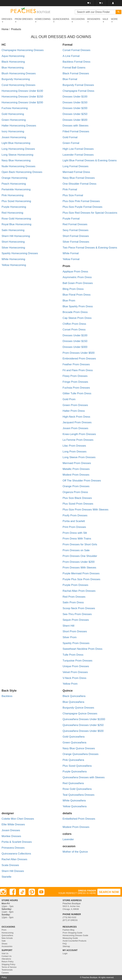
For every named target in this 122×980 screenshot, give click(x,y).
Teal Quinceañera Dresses (78, 795)
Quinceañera (7, 935)
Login (65, 954)
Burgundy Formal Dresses (78, 85)
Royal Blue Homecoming (16, 224)
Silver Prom (70, 637)
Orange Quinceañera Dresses (81, 754)
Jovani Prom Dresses (75, 428)
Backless (7, 696)
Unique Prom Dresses (76, 666)
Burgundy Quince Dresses (78, 708)
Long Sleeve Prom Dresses (79, 457)
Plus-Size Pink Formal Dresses (81, 201)
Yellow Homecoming (14, 265)
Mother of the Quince (75, 852)
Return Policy (8, 962)
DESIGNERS (94, 20)
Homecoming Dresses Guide (75, 935)
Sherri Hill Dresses (13, 871)
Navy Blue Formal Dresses (79, 178)
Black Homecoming (13, 62)
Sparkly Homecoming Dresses (20, 253)
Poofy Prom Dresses (75, 515)
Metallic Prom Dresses (76, 469)
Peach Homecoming (14, 184)
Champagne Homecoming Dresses (23, 50)
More (114, 20)
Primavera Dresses (13, 848)
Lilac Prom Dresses (74, 446)
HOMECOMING (43, 20)
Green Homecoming (14, 120)
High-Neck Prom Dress (76, 417)
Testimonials (7, 970)
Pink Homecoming (13, 195)
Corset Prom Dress (74, 330)
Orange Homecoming (14, 178)
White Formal (71, 253)
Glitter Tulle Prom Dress (77, 393)
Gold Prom (69, 399)
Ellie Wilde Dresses (13, 824)
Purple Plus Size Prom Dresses (81, 579)
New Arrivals (7, 938)
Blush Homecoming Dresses (19, 73)
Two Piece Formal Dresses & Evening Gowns (90, 248)
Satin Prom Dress (73, 602)
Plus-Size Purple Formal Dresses (82, 207)
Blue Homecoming (13, 68)
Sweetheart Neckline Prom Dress (82, 649)
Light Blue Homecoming (16, 143)
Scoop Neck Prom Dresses (79, 608)
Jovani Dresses (11, 830)
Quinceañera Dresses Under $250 (83, 725)
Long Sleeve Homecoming (17, 155)
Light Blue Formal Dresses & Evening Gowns (90, 160)
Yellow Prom (70, 684)
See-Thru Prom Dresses (77, 614)
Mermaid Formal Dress (76, 172)
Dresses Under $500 (75, 120)
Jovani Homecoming (14, 137)
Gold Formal (70, 137)
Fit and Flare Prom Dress (78, 370)
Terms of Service (9, 967)
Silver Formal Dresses (76, 242)
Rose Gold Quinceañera (77, 789)
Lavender (68, 839)
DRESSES (7, 20)
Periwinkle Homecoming (16, 189)
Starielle (6, 877)
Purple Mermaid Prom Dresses (81, 573)
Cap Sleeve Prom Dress (77, 318)
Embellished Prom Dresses (79, 819)
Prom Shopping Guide (72, 933)
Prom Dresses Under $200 (79, 562)
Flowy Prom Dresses (75, 376)
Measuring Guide (70, 938)
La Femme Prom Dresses (78, 440)
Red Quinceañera (73, 783)
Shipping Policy (8, 964)
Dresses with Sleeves (76, 126)
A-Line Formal (71, 56)
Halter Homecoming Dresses (19, 126)
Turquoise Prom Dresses (77, 661)
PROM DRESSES (24, 20)
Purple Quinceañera (75, 772)
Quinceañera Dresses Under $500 (83, 731)
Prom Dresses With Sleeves (79, 568)
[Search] (119, 12)
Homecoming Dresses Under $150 (22, 97)
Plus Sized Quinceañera (77, 766)
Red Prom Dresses (74, 597)
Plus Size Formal (73, 195)
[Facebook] (13, 892)
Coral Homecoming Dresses (19, 85)
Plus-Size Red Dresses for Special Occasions (90, 213)
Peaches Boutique (90, 977)
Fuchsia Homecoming (15, 108)
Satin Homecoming (13, 230)
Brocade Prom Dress (75, 312)
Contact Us (7, 956)
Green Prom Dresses (75, 405)
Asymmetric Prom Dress (77, 277)
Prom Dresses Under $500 (79, 353)
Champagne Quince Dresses (80, 714)
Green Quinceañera (74, 743)
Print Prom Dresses (74, 527)
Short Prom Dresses (75, 631)
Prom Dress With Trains (77, 539)
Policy (4, 977)
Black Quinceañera (74, 696)
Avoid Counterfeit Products (75, 941)
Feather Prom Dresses (76, 364)
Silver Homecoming (13, 248)
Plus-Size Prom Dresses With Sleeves (85, 510)
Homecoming (7, 933)
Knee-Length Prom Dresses (79, 434)
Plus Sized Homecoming (16, 201)
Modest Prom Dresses (76, 475)
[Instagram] (3, 892)
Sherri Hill (68, 626)
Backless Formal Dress (76, 62)
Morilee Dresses (11, 836)
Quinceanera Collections (16, 854)
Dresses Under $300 (75, 347)
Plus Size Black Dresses (77, 498)
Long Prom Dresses (75, 452)
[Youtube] (41, 892)
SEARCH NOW (109, 892)
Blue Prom (69, 301)
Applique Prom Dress (75, 272)
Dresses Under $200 (75, 108)
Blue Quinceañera (73, 702)
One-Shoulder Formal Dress (80, 184)
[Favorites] (89, 3)
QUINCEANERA (61, 20)
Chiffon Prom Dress (74, 324)
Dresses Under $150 (75, 102)
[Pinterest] (32, 892)
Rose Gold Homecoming (16, 219)
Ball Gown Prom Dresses (78, 283)
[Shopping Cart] (101, 3)
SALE (105, 20)
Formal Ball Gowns (74, 68)
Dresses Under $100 (75, 97)
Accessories (7, 946)
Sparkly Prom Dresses (76, 643)
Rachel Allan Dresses (14, 859)
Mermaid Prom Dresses (77, 463)
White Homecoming (13, 259)
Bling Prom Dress (73, 289)
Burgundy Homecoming (16, 79)
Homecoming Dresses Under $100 (22, 91)
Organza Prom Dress (75, 492)
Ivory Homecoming (13, 131)
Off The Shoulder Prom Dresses (82, 481)
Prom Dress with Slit (75, 533)
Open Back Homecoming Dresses (22, 172)
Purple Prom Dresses (75, 585)
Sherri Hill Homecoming (16, 236)
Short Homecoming (13, 242)
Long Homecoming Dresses (18, 149)
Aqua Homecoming (13, 56)
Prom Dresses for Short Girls (80, 544)
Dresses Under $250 (75, 114)
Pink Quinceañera (73, 760)
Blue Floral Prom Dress (77, 295)
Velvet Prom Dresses (75, 672)
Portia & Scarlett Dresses (17, 842)
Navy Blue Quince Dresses (79, 748)
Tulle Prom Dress (73, 655)
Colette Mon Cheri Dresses (18, 819)
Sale (4, 941)
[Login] (113, 3)
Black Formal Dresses (76, 73)
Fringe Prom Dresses (75, 382)
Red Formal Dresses (75, 224)
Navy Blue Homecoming (16, 160)
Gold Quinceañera (74, 737)
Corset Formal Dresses (76, 50)
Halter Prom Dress (74, 411)
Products (16, 29)
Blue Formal (70, 79)
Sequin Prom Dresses (76, 620)
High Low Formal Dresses (78, 149)
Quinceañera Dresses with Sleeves (84, 777)
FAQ (65, 944)
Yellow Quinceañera (75, 806)
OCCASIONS (78, 20)
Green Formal (71, 143)
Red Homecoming (12, 213)
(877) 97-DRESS (70, 920)
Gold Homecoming (13, 114)
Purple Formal (71, 219)
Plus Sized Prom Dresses (78, 504)
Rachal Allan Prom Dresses (79, 591)
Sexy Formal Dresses (75, 230)
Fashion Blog (68, 930)
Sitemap (66, 946)
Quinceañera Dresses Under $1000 (84, 719)
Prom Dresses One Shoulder (80, 556)
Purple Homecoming (14, 207)
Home (5, 29)
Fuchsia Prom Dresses (76, 388)
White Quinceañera (74, 801)
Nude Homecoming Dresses (19, 166)
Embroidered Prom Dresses (79, 359)
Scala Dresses (10, 865)
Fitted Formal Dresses (76, 131)
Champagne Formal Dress (78, 91)
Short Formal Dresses (76, 236)
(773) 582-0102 (69, 917)
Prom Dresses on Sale (76, 550)
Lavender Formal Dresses (78, 155)
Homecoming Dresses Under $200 (22, 102)
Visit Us (5, 954)
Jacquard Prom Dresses (77, 422)
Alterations (6, 959)
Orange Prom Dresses (76, 486)
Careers (5, 973)
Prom (4, 930)
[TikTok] (22, 892)
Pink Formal (70, 189)
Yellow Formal (71, 259)
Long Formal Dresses (76, 166)
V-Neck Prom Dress (74, 678)
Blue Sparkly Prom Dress (78, 306)
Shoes (4, 944)
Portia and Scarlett (74, 521)
